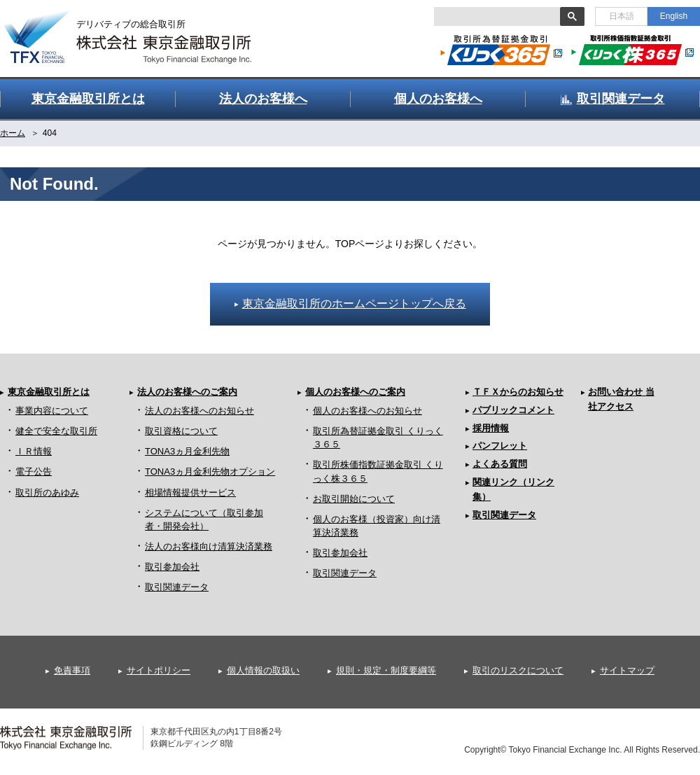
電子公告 (34, 472)
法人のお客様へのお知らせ (199, 411)
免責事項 (72, 670)
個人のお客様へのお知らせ (367, 411)
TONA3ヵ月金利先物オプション (210, 472)
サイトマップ (627, 670)
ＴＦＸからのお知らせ (518, 392)
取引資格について (181, 431)
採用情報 (491, 428)
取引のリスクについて (518, 670)
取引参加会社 (172, 567)
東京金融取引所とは (49, 392)
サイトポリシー (159, 670)
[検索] (496, 17)
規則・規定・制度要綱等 (386, 670)
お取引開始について (354, 499)
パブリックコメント (513, 410)
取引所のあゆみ (47, 493)
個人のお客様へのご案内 (355, 392)
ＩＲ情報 (34, 451)
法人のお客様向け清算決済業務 (209, 546)
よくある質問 (500, 464)
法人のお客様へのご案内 (187, 392)
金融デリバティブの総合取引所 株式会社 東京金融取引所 (140, 29)
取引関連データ (177, 587)
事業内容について (52, 411)
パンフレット (500, 446)
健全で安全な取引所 (56, 431)
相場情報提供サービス (190, 493)
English (674, 16)
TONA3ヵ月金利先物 (187, 451)
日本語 (622, 16)
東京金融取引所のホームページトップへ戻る (354, 303)
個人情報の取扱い (263, 670)
